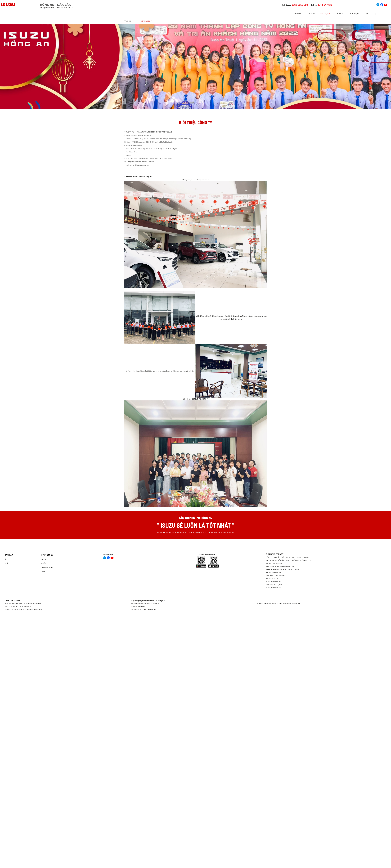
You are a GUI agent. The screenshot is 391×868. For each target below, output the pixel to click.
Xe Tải (7, 563)
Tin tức (312, 14)
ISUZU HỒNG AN (47, 555)
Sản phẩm (9, 555)
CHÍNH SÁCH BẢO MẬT (12, 601)
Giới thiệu (44, 559)
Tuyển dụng (355, 14)
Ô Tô (6, 559)
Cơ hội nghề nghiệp (47, 567)
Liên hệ (368, 14)
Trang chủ (128, 21)
